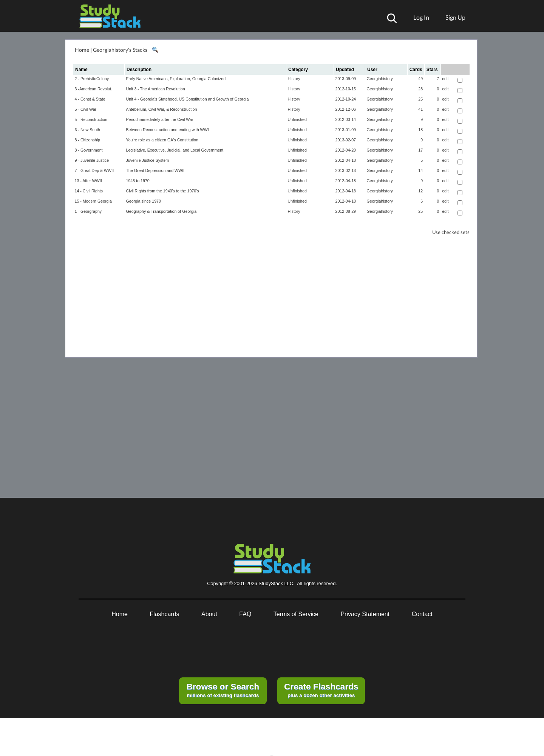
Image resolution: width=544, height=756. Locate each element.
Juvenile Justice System (148, 160)
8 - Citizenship (88, 140)
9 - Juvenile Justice (92, 160)
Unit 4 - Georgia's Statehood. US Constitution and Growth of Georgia (188, 99)
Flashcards (164, 614)
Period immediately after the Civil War (160, 119)
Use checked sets (451, 232)
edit (445, 79)
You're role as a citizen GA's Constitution (162, 140)
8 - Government (89, 150)
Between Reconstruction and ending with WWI (168, 130)
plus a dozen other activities (321, 690)
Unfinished (297, 119)
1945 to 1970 (138, 181)
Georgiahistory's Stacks (120, 50)
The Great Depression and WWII (155, 170)
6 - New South (88, 130)
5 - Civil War (86, 109)
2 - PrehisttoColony (92, 79)
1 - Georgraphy (88, 211)
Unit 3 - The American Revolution (156, 89)
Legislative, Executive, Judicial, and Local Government (175, 150)
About (209, 614)
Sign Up (455, 17)
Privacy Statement (365, 614)
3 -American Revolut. (94, 89)
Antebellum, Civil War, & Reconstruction (162, 109)
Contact (422, 614)
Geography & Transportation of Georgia (161, 211)
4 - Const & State (90, 99)
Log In (421, 17)
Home (82, 50)
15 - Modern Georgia (93, 201)
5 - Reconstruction (91, 119)
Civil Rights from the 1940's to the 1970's (163, 191)
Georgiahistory (380, 79)
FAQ (245, 614)
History (294, 79)
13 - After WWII (88, 181)
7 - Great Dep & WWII (94, 170)
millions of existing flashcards (223, 690)
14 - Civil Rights (89, 191)
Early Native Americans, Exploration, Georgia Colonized (176, 79)
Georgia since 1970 (144, 201)
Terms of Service (296, 614)
